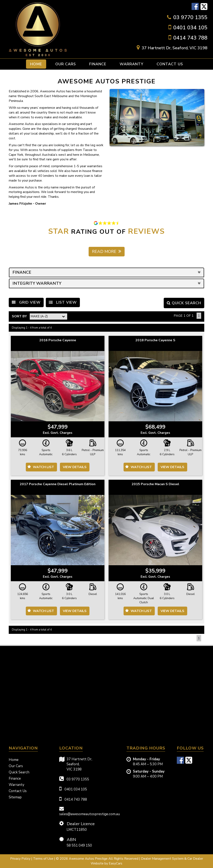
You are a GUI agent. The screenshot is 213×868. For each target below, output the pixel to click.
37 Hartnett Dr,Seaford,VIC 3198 (76, 764)
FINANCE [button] (106, 272)
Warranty (131, 64)
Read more (107, 251)
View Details (75, 467)
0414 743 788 (190, 38)
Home (36, 64)
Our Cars (66, 64)
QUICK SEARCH (184, 303)
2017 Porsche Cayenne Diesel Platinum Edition (58, 484)
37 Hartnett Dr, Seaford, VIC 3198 (175, 48)
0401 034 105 (190, 28)
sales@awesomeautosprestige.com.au (90, 811)
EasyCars (116, 863)
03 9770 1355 (190, 17)
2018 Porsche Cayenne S (155, 340)
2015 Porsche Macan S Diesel (155, 484)
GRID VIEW (26, 302)
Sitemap (15, 797)
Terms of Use (44, 859)
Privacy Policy (21, 859)
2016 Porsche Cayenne (58, 340)
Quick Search (19, 772)
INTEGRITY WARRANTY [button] (106, 283)
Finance (98, 64)
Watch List (43, 467)
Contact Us (170, 64)
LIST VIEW (63, 302)
